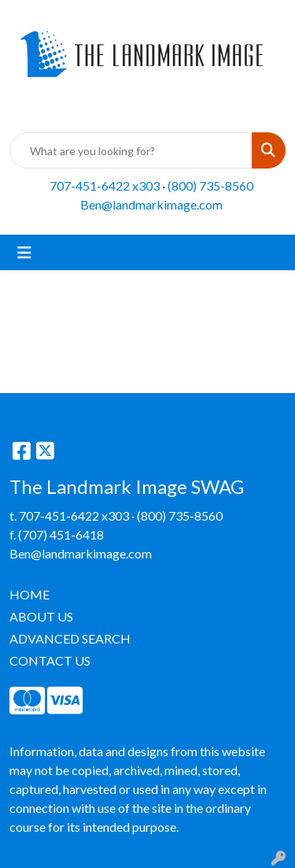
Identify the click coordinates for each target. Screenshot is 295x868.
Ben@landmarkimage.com (151, 204)
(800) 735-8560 (210, 185)
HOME (29, 594)
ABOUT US (41, 616)
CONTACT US (50, 660)
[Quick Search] (131, 150)
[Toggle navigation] (24, 252)
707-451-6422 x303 (105, 185)
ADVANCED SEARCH (70, 638)
